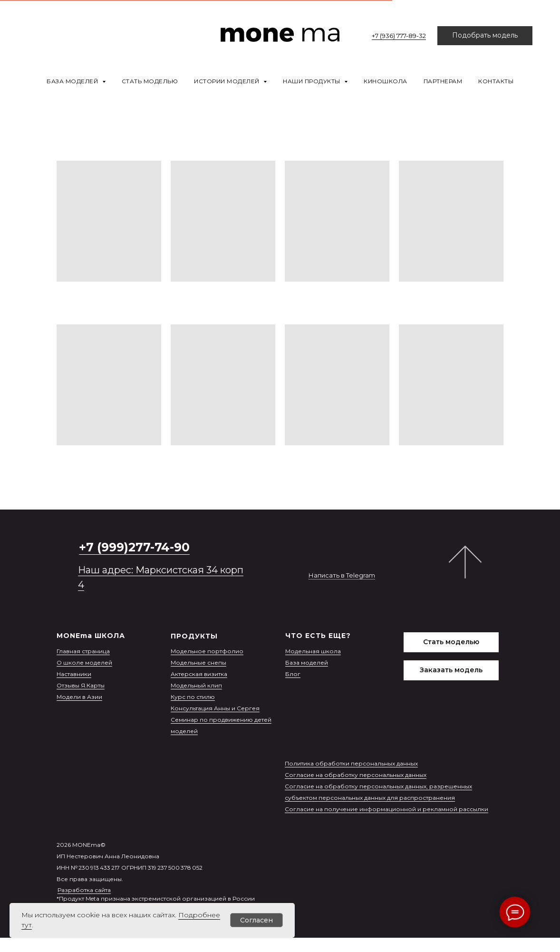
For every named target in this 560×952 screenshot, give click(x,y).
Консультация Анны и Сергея (215, 708)
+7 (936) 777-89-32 (399, 36)
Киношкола (386, 81)
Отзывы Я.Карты (81, 685)
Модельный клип (196, 685)
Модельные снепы (198, 662)
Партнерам (443, 81)
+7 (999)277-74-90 (134, 547)
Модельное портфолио (207, 651)
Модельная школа (313, 651)
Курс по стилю (193, 697)
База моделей (307, 662)
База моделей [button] (73, 81)
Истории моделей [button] (227, 81)
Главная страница (83, 651)
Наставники (74, 674)
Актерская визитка (199, 674)
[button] (485, 36)
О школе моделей (84, 662)
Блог (293, 674)
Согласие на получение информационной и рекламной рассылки (386, 809)
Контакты (496, 81)
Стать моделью (150, 81)
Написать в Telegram (342, 575)
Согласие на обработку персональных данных (356, 775)
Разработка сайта (84, 890)
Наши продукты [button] (312, 81)
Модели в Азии (79, 697)
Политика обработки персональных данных (351, 763)
